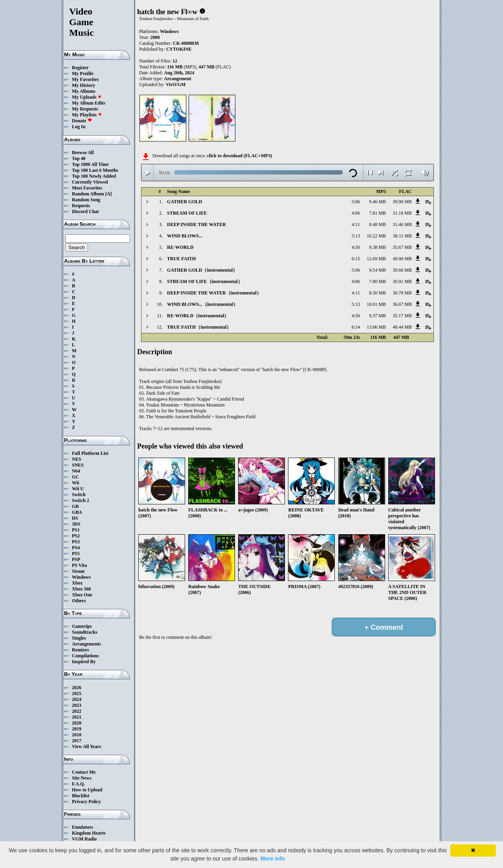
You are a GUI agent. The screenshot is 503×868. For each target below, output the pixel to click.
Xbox (77, 583)
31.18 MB (402, 213)
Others (79, 601)
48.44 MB (402, 327)
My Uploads (87, 97)
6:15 (356, 259)
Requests (81, 206)
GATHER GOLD (184, 202)
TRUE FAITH (181, 259)
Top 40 (79, 158)
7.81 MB (377, 213)
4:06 (356, 213)
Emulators (83, 827)
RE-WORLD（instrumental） (198, 316)
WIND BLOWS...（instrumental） (202, 304)
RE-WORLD (180, 247)
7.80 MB (377, 281)
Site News (82, 778)
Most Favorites (87, 188)
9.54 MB (377, 270)
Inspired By (84, 662)
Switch (79, 495)
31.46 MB (402, 224)
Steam (78, 571)
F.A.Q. (78, 784)
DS (75, 518)
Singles (79, 638)
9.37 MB (377, 316)
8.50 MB (377, 293)
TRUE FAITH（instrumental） (199, 327)
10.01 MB (376, 304)
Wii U (78, 489)
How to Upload (87, 790)
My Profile (83, 74)
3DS (76, 524)
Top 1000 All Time (90, 164)
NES (76, 459)
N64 (76, 471)
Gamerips (82, 626)
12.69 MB (376, 259)
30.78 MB (402, 293)
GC (75, 477)
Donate (82, 121)
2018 (77, 735)
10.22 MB (376, 236)
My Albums (84, 91)
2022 (77, 711)
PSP (76, 559)
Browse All (83, 153)
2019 (77, 729)
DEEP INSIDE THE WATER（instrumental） (214, 293)
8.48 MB (377, 224)
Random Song (86, 200)
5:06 (356, 202)
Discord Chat (85, 211)
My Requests (85, 109)
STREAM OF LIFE (187, 213)
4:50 (356, 247)
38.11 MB (402, 236)
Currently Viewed (90, 182)
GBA (77, 512)
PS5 (76, 554)
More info (273, 859)
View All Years (86, 747)
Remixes (80, 650)
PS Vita (79, 565)
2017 (77, 741)
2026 (77, 688)
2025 (77, 693)
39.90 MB (402, 202)
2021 (77, 717)
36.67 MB (402, 304)
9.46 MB (377, 202)
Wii (75, 483)
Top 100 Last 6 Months (95, 170)
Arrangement (177, 79)
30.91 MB (402, 281)
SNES (78, 465)
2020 (77, 723)
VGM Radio (84, 839)
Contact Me (84, 772)
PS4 (76, 548)
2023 (77, 705)
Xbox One (82, 595)
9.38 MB (377, 247)
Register (80, 68)
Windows (81, 577)
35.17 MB (402, 316)
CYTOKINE (179, 49)
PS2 (76, 536)
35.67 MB (402, 247)
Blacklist (81, 796)
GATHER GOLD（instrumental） (202, 270)
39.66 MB (402, 270)
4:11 (356, 224)
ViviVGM (176, 85)
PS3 (76, 542)
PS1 (76, 530)
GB (75, 506)
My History (84, 85)
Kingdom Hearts (89, 833)
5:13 (356, 236)
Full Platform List (90, 453)
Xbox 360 (81, 589)
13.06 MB (376, 327)
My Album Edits (89, 103)
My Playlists (87, 115)
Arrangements (86, 644)
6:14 (356, 327)
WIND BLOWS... (185, 236)
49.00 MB (402, 259)
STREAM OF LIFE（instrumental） (205, 281)
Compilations (85, 656)
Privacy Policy (86, 802)
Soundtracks (85, 632)
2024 (77, 699)
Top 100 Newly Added (94, 176)
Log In (79, 127)
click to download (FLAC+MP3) (240, 156)
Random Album (88, 194)
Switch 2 (81, 500)
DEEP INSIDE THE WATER (196, 224)
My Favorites (85, 79)
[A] (109, 194)
